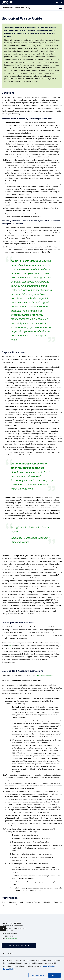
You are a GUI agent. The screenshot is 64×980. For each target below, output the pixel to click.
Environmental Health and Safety (16, 8)
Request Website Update (19, 945)
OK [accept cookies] (55, 975)
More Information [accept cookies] (38, 975)
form (10, 646)
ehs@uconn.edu (11, 939)
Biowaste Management (44, 675)
